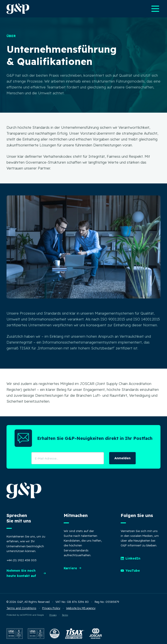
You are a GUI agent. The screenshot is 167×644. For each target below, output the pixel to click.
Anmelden (122, 458)
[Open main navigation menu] (155, 9)
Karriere (73, 568)
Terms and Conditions (21, 608)
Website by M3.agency (81, 608)
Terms (65, 615)
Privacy (53, 615)
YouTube (130, 570)
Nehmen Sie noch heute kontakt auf (26, 573)
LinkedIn (130, 558)
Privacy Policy (51, 608)
